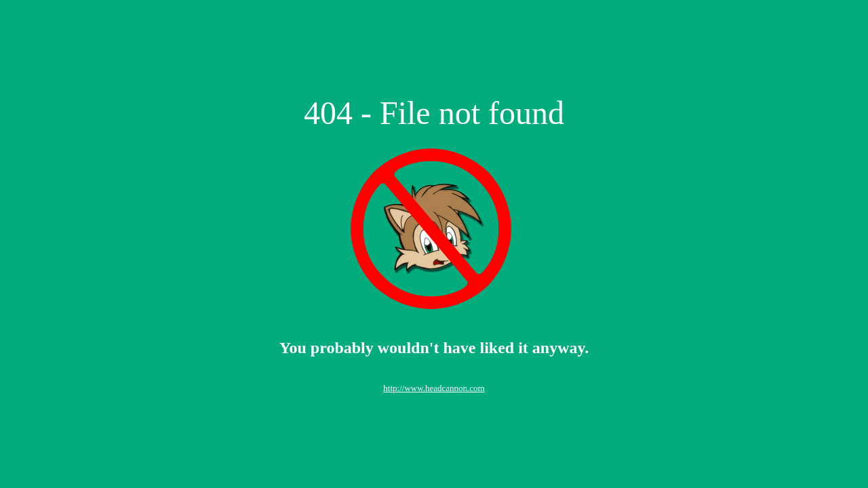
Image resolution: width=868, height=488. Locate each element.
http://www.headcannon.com (434, 388)
